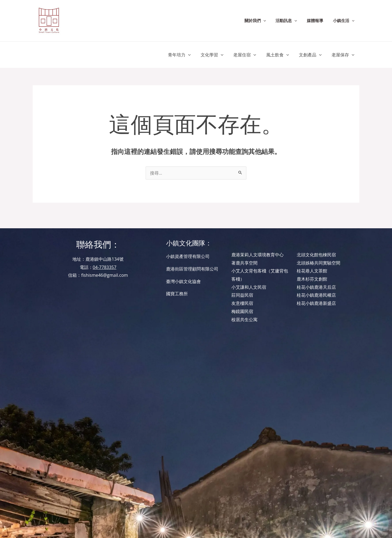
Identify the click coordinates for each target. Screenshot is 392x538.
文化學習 (218, 55)
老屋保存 (344, 55)
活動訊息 (290, 21)
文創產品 (312, 55)
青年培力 (186, 55)
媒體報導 (317, 21)
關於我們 (261, 21)
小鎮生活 (344, 21)
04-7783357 (104, 267)
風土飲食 (281, 55)
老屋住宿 (249, 55)
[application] (269, 21)
